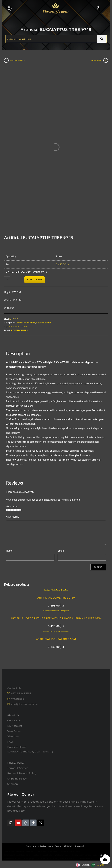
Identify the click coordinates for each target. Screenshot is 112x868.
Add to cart (35, 280)
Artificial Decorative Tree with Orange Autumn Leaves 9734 (56, 618)
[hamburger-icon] (9, 9)
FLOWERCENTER (19, 330)
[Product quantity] (7, 279)
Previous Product (17, 60)
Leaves (24, 326)
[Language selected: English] (91, 865)
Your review (13, 517)
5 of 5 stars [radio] (20, 510)
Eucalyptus (15, 326)
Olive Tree (64, 590)
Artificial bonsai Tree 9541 (56, 639)
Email (62, 551)
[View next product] (106, 60)
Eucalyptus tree (44, 323)
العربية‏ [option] (100, 865)
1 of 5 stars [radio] (7, 510)
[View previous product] (6, 60)
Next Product (97, 60)
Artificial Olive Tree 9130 (56, 598)
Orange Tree (64, 611)
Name (10, 551)
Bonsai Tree (48, 631)
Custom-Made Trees (25, 323)
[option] (97, 865)
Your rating (13, 506)
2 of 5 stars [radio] (10, 510)
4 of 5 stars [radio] (17, 510)
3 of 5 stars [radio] (14, 510)
